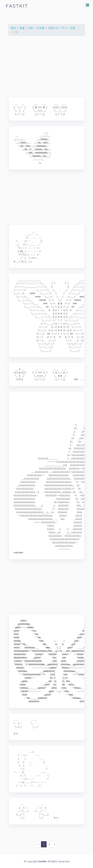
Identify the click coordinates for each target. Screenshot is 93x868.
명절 (73, 28)
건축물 (40, 28)
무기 (64, 28)
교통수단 (53, 28)
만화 (31, 28)
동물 (22, 28)
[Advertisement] (46, 67)
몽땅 (13, 28)
